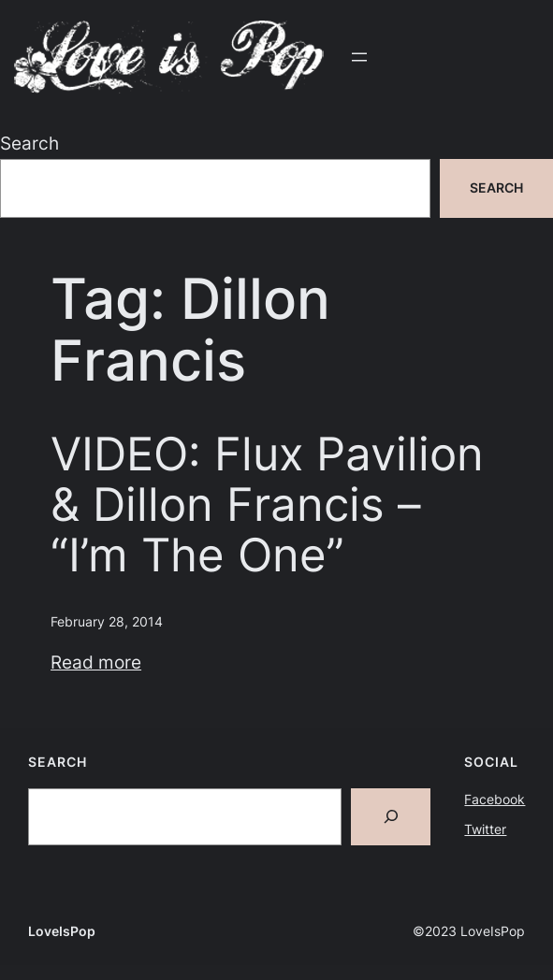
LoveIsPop (62, 931)
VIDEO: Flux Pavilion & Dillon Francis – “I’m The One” (267, 504)
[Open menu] (359, 57)
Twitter (485, 829)
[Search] (391, 817)
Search (29, 143)
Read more (96, 662)
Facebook (495, 799)
